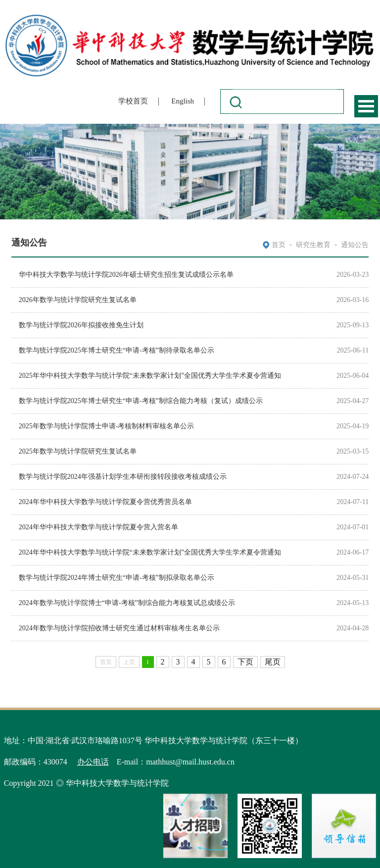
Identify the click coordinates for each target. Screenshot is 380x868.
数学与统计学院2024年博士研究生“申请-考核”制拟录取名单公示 (117, 578)
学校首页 (133, 101)
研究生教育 (313, 245)
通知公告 (355, 245)
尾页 (273, 662)
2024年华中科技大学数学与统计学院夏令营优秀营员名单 (105, 502)
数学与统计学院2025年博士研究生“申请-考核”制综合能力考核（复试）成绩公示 (141, 401)
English (183, 101)
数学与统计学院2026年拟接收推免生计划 (81, 325)
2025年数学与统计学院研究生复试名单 (78, 451)
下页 (245, 662)
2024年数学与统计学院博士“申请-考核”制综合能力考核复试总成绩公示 (127, 603)
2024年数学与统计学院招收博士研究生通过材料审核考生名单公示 (119, 628)
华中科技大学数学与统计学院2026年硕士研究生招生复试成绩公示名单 (126, 275)
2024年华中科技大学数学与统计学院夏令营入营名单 (98, 527)
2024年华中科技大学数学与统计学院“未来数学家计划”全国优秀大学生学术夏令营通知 (150, 552)
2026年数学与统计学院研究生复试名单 (78, 300)
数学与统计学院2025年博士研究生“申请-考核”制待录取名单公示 (117, 350)
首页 (279, 245)
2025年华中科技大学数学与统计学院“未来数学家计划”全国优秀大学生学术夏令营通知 (150, 376)
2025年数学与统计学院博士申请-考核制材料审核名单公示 (107, 426)
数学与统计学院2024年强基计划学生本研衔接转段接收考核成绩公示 (123, 477)
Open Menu (366, 106)
